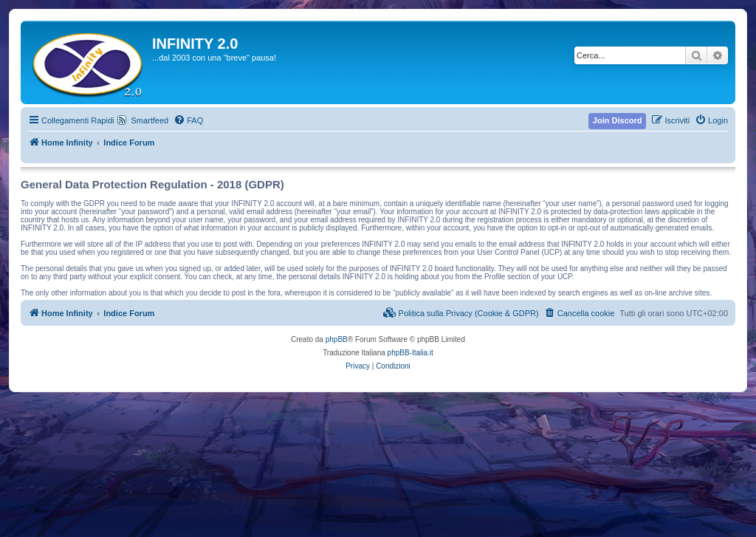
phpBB (337, 339)
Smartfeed (150, 120)
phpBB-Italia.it (410, 353)
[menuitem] (188, 120)
